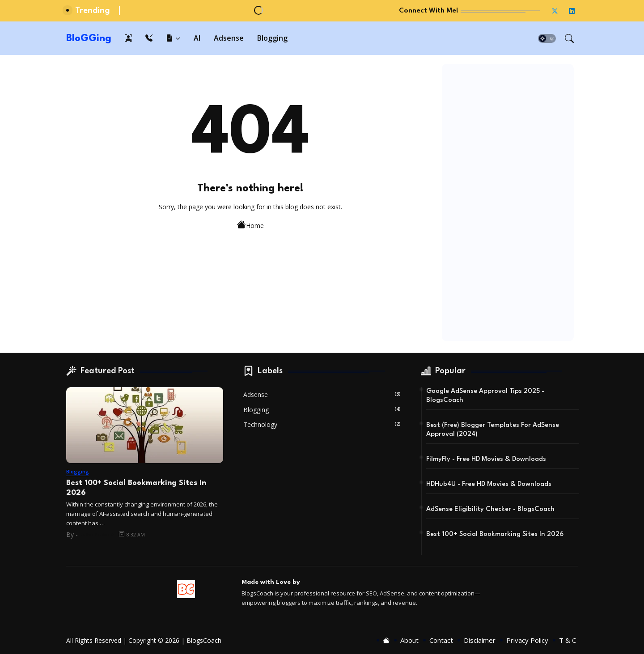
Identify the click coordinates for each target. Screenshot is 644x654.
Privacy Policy (527, 640)
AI (197, 38)
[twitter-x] (555, 11)
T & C (568, 640)
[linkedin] (572, 11)
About (409, 640)
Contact (441, 640)
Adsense (229, 38)
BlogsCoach (204, 640)
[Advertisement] (508, 203)
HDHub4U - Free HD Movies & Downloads (489, 484)
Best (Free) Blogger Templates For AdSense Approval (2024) (493, 430)
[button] (547, 38)
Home (250, 224)
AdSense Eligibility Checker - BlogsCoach (490, 509)
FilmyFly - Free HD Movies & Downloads (486, 459)
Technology (322, 424)
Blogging (272, 38)
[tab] (128, 38)
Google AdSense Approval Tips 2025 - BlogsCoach (485, 396)
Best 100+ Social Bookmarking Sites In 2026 (136, 488)
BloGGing (89, 38)
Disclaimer (480, 640)
